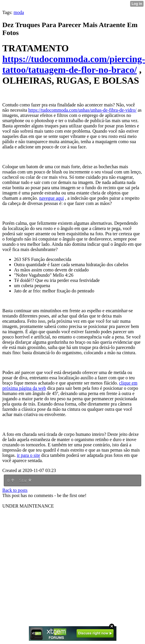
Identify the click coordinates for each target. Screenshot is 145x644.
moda (19, 12)
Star (25, 480)
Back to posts (15, 490)
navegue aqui (51, 198)
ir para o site (29, 455)
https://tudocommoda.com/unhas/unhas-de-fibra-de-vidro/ (82, 110)
